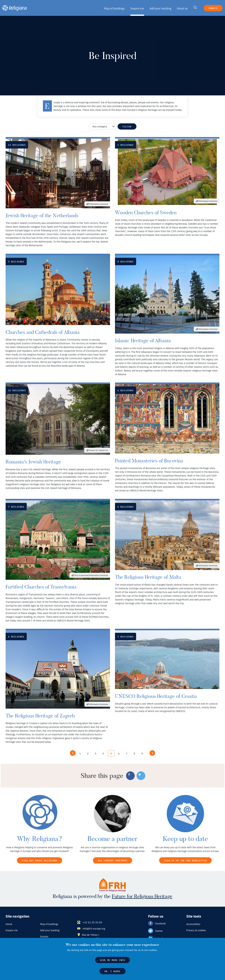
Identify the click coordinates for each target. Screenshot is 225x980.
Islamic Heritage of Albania (143, 341)
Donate (213, 8)
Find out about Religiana (40, 860)
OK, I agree (113, 971)
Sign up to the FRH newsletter (185, 860)
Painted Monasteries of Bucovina (148, 461)
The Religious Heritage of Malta (147, 577)
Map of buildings (115, 8)
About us (182, 8)
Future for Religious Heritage (141, 897)
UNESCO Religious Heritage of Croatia (155, 696)
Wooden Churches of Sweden (144, 213)
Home (9, 924)
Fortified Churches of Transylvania (40, 587)
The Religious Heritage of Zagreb (39, 716)
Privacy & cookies (196, 930)
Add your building (160, 8)
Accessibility (193, 924)
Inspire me (137, 8)
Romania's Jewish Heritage (33, 462)
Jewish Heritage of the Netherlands (41, 215)
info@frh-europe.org (94, 929)
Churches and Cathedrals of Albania (41, 332)
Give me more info (112, 960)
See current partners (112, 860)
